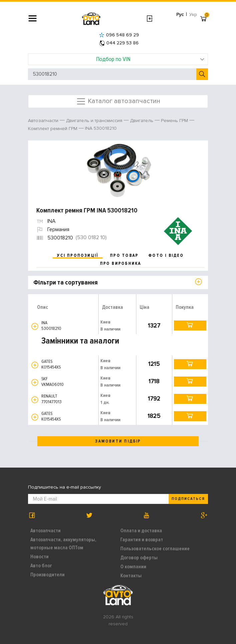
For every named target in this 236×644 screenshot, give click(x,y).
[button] (35, 326)
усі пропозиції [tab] (78, 255)
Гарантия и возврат (142, 540)
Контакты (131, 576)
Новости (39, 557)
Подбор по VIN (150, 59)
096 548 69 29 (119, 35)
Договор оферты (139, 558)
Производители (47, 575)
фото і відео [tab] (166, 255)
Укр (193, 15)
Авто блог (41, 566)
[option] (119, 170)
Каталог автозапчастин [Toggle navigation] (118, 101)
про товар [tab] (124, 255)
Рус (180, 15)
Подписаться (188, 499)
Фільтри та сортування (65, 282)
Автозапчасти (45, 531)
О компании (133, 567)
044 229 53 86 (119, 43)
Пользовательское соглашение (155, 549)
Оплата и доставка (141, 531)
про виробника (121, 263)
